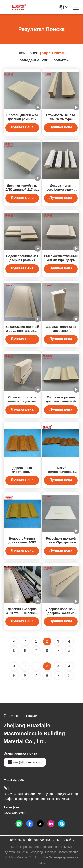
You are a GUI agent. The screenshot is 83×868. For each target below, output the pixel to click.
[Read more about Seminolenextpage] (58, 676)
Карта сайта (66, 840)
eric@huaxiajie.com (25, 762)
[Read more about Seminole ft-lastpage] (69, 676)
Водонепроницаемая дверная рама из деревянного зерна (22, 260)
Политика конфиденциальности (32, 840)
